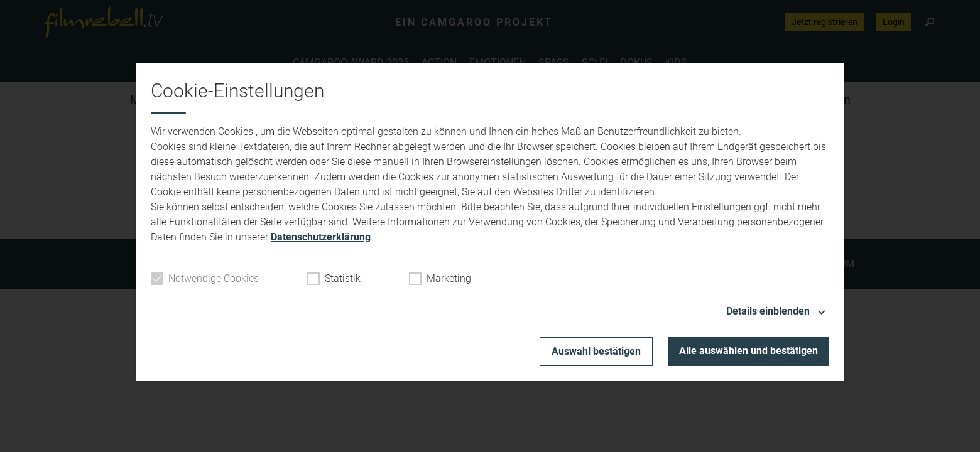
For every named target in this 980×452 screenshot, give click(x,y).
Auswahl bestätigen (596, 351)
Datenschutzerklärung (321, 237)
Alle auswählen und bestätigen (749, 351)
